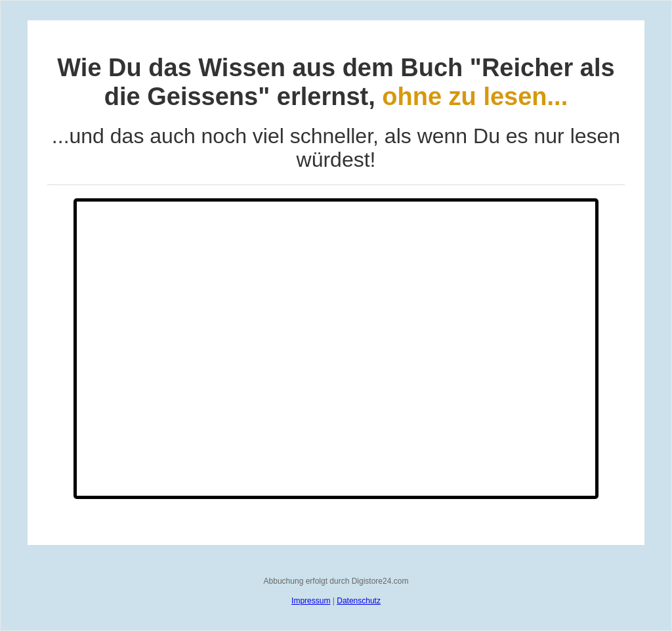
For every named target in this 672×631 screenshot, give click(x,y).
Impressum (311, 601)
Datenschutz (359, 601)
